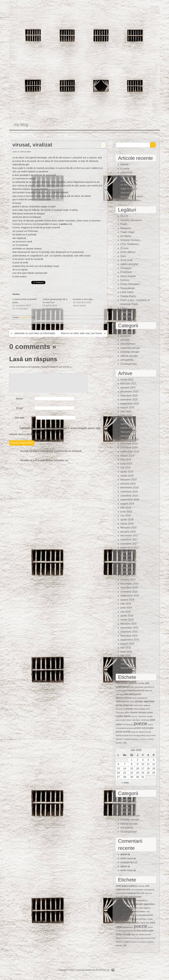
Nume (20, 402)
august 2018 (127, 504)
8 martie (125, 168)
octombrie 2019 (129, 448)
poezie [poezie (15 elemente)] (140, 724)
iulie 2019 (126, 460)
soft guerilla (127, 360)
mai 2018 (126, 516)
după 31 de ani (129, 188)
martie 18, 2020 (18, 152)
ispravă (124, 164)
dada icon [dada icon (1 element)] (148, 691)
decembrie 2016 (129, 584)
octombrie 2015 (129, 636)
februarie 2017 (128, 576)
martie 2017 (127, 572)
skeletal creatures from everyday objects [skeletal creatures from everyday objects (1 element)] (131, 735)
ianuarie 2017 (128, 580)
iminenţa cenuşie (130, 352)
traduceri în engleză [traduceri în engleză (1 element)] (123, 739)
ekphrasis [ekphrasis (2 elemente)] (121, 701)
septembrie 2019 (130, 452)
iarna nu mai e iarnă (131, 196)
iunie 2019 (126, 464)
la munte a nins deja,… (84, 299)
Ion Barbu (126, 236)
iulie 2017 (126, 556)
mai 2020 (126, 420)
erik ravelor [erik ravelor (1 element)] (130, 702)
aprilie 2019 (127, 472)
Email (20, 412)
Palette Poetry (128, 296)
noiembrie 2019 (129, 444)
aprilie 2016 (127, 616)
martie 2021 (127, 380)
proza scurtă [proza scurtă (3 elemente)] (123, 732)
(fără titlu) (126, 176)
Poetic (124, 224)
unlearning (126, 172)
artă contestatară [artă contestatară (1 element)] (137, 687)
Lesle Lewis (127, 292)
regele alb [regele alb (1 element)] (135, 732)
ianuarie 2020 (128, 436)
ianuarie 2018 (128, 532)
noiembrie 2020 (129, 396)
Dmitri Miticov (128, 252)
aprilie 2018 (127, 520)
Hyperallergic (128, 288)
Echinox (125, 280)
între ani (125, 192)
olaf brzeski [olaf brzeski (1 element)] (145, 720)
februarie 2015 (128, 668)
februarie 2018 (128, 528)
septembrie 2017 (130, 548)
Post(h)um (126, 272)
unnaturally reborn (131, 201)
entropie (125, 340)
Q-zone (124, 248)
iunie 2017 (126, 560)
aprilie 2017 (127, 568)
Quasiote (125, 316)
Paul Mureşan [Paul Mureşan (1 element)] (128, 725)
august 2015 (127, 644)
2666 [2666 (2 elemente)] (118, 683)
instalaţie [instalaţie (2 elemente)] (129, 709)
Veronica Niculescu (131, 220)
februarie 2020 (128, 432)
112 (135, 862)
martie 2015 (127, 664)
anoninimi (126, 336)
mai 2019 (126, 468)
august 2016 (127, 600)
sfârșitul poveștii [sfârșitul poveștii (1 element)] (145, 732)
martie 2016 (127, 620)
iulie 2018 (126, 508)
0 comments (30, 346)
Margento (126, 228)
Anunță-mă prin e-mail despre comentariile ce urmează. (51, 455)
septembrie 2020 (130, 404)
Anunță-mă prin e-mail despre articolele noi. (44, 464)
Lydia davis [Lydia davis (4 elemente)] (123, 716)
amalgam (126, 332)
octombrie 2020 (129, 400)
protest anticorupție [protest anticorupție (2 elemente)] (144, 728)
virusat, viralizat (32, 145)
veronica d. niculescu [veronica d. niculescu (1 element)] (139, 739)
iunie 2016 (126, 608)
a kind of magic (129, 181)
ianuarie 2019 (128, 484)
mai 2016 (126, 612)
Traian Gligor (128, 232)
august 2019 (127, 456)
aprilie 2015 (127, 660)
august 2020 (127, 408)
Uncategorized (25, 317)
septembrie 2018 (130, 500)
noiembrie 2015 (129, 632)
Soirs (123, 256)
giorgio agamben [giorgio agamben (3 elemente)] (145, 701)
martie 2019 (127, 476)
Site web (20, 421)
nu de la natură (129, 184)
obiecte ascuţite (129, 356)
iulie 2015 (126, 648)
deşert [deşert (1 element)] (135, 698)
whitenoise (126, 312)
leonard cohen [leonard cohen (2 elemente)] (146, 712)
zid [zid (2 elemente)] (125, 743)
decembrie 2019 (129, 440)
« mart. (125, 783)
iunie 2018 (126, 512)
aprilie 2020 (127, 424)
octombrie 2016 (129, 592)
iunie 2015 (126, 652)
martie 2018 (127, 524)
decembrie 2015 (129, 628)
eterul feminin (128, 344)
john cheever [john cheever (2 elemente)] (132, 712)
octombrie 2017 (129, 544)
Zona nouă (126, 260)
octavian (125, 862)
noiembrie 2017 (129, 540)
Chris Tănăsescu (130, 244)
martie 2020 (127, 428)
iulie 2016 (126, 604)
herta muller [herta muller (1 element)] (138, 705)
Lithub (124, 308)
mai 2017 (126, 564)
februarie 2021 (128, 384)
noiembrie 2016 (129, 588)
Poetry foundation (130, 284)
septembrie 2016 (130, 596)
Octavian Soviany (130, 240)
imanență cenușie (130, 348)
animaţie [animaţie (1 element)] (141, 683)
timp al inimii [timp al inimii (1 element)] (151, 735)
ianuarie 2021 (128, 388)
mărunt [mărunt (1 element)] (129, 720)
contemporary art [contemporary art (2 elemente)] (136, 690)
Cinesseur (126, 268)
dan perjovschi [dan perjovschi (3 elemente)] (133, 694)
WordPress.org (103, 970)
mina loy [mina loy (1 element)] (134, 716)
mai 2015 (126, 656)
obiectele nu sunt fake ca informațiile (35, 333)
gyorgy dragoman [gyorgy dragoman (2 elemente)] (124, 705)
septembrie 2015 (130, 640)
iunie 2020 (126, 416)
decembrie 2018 (129, 488)
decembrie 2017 (129, 536)
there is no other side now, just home (81, 333)
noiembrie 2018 (129, 492)
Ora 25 (124, 216)
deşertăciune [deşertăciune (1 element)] (143, 698)
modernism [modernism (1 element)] (142, 716)
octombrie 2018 (129, 496)
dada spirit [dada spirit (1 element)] (120, 694)
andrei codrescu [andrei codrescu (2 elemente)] (129, 683)
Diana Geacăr (128, 276)
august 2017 (127, 552)
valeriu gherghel (129, 264)
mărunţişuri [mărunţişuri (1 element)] (136, 720)
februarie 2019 (128, 480)
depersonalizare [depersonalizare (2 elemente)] (124, 698)
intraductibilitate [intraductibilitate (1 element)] (140, 709)
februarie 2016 (128, 624)
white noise (127, 858)
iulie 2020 (126, 412)
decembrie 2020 (129, 392)
